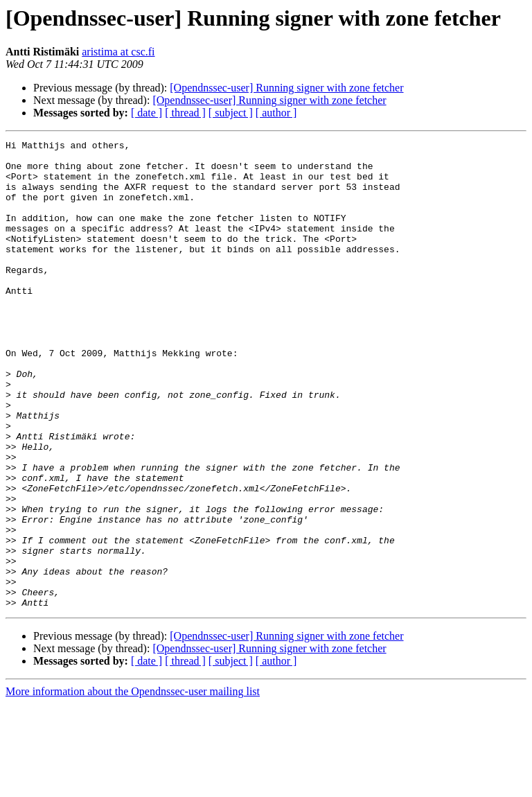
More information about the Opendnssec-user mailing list (133, 785)
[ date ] (147, 113)
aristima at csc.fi (118, 52)
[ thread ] (185, 113)
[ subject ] (231, 113)
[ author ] (276, 113)
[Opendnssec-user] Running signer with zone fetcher (286, 88)
